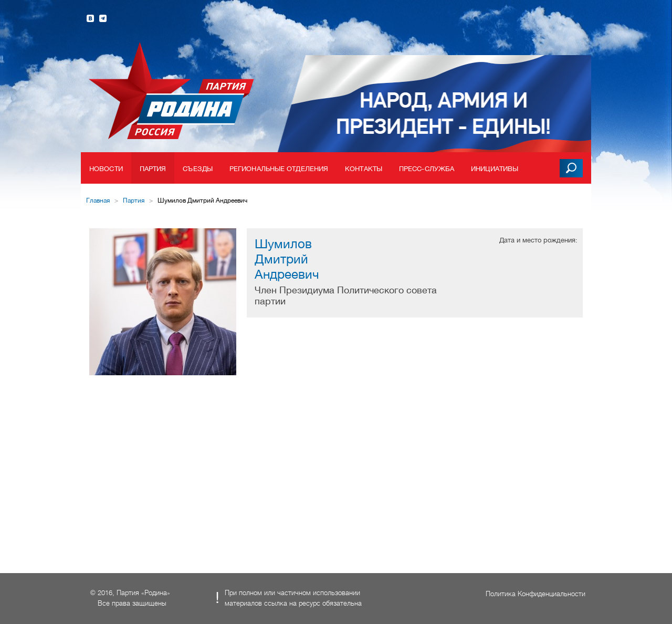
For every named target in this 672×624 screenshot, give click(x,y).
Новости (106, 169)
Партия (153, 169)
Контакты (364, 169)
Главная (98, 200)
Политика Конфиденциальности (535, 594)
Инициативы (495, 169)
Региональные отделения (279, 169)
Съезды (198, 169)
